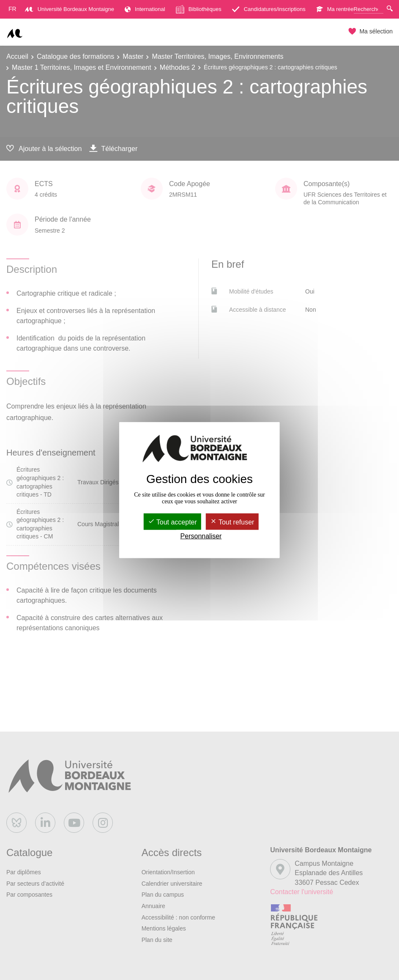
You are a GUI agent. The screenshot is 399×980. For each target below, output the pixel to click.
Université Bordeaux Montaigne (70, 9)
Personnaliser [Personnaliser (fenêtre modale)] (201, 536)
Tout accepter (172, 522)
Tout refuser (232, 522)
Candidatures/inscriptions (269, 9)
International (145, 9)
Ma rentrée (335, 9)
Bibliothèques (199, 9)
